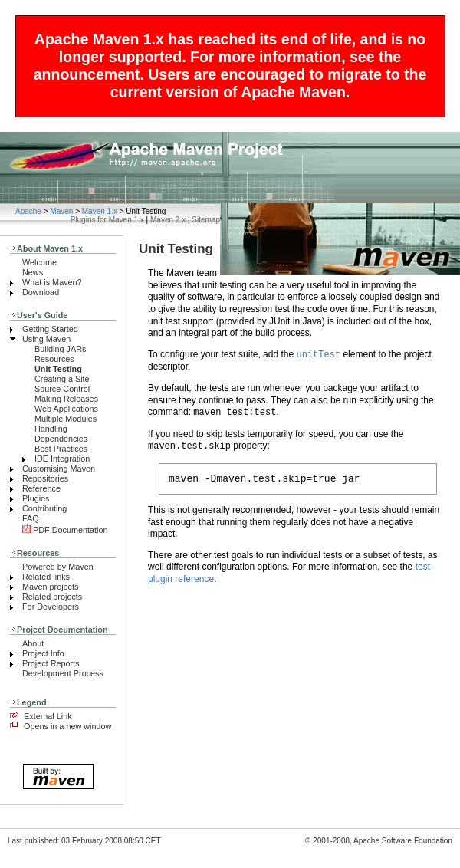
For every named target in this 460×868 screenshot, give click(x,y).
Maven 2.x (168, 220)
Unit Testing (58, 369)
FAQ (31, 518)
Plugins (36, 498)
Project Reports (51, 663)
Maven (61, 211)
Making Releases (66, 399)
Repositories (45, 478)
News (33, 272)
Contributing (44, 508)
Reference (41, 488)
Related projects (52, 597)
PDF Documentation (65, 530)
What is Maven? (52, 282)
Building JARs (60, 349)
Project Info (43, 653)
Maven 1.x (100, 211)
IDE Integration (62, 459)
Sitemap (206, 220)
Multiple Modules (66, 419)
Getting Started (50, 329)
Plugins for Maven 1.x (107, 220)
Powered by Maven (58, 567)
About (33, 643)
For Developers (51, 607)
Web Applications (66, 409)
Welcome (39, 262)
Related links (46, 577)
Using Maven (46, 339)
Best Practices (61, 449)
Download (41, 292)
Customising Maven (59, 469)
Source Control (62, 389)
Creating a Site (62, 379)
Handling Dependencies (61, 434)
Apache (28, 211)
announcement (87, 74)
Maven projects (50, 587)
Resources (54, 359)
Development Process (63, 673)
